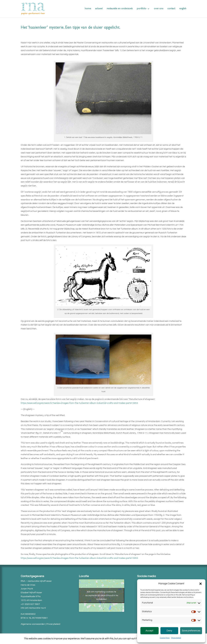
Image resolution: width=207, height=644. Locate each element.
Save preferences (191, 631)
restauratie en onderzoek (120, 9)
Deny (169, 631)
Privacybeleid (176, 638)
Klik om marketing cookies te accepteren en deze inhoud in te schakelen (102, 595)
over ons (158, 9)
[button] (201, 584)
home (88, 9)
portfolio (142, 9)
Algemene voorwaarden (33, 624)
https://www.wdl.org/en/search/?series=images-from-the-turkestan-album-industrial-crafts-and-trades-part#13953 (79, 403)
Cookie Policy (165, 638)
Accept (149, 631)
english (183, 9)
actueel (99, 9)
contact (171, 9)
